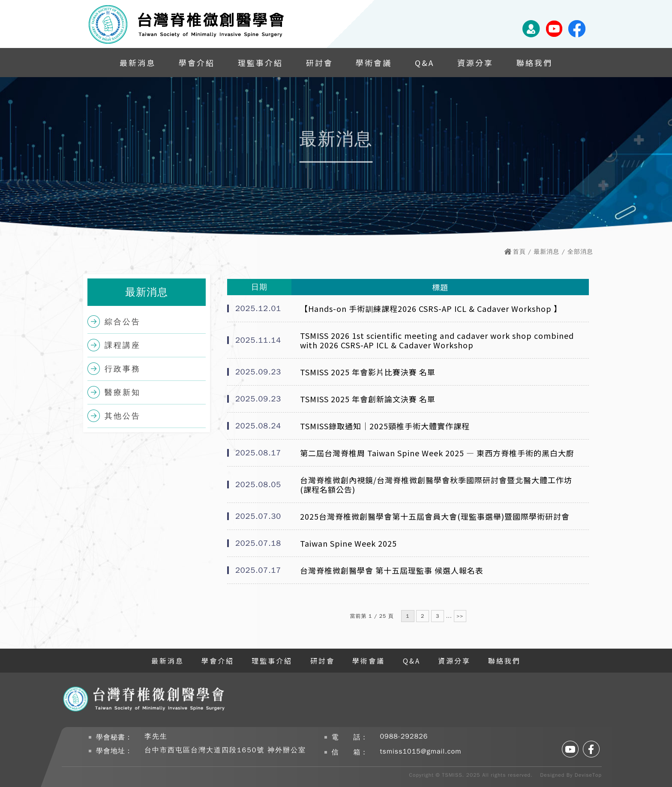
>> (460, 616)
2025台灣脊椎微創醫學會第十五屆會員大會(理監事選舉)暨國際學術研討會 (435, 516)
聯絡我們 (534, 63)
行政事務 (123, 369)
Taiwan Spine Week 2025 (348, 543)
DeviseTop (588, 775)
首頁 (519, 252)
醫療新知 (123, 392)
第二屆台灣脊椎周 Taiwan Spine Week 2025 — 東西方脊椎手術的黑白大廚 (437, 453)
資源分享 (475, 63)
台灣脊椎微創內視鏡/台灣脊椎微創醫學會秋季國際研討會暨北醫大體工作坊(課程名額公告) (436, 485)
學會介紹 (197, 63)
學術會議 (374, 63)
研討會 (319, 63)
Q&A (424, 63)
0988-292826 (404, 736)
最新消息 (138, 63)
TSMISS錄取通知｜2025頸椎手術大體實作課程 (385, 426)
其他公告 (123, 416)
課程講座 (123, 345)
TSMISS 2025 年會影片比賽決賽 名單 (368, 372)
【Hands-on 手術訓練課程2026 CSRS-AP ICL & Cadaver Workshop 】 (431, 308)
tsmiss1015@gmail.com (421, 751)
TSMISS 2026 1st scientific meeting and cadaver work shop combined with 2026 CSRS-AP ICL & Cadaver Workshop (437, 340)
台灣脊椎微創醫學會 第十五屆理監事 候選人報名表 (392, 570)
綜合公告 (123, 322)
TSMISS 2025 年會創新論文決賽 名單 (368, 399)
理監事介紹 (260, 63)
